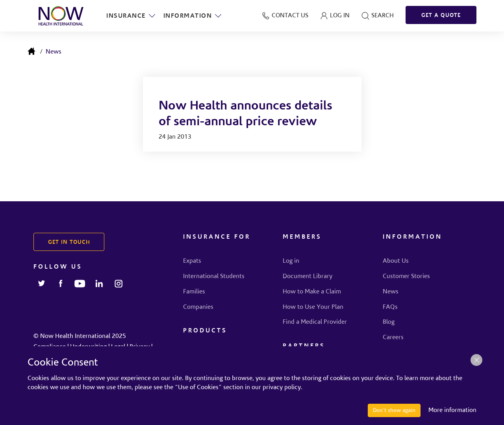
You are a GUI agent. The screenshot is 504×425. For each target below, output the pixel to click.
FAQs (390, 307)
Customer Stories (406, 277)
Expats (192, 261)
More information (452, 410)
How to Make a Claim (312, 292)
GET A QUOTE (441, 16)
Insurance (131, 16)
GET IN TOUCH (69, 243)
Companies (198, 307)
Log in (291, 261)
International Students (214, 277)
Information (193, 16)
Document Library (308, 277)
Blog (389, 322)
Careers (393, 338)
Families (194, 292)
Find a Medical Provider (315, 322)
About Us (396, 261)
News (54, 52)
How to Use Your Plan (313, 307)
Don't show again (394, 410)
